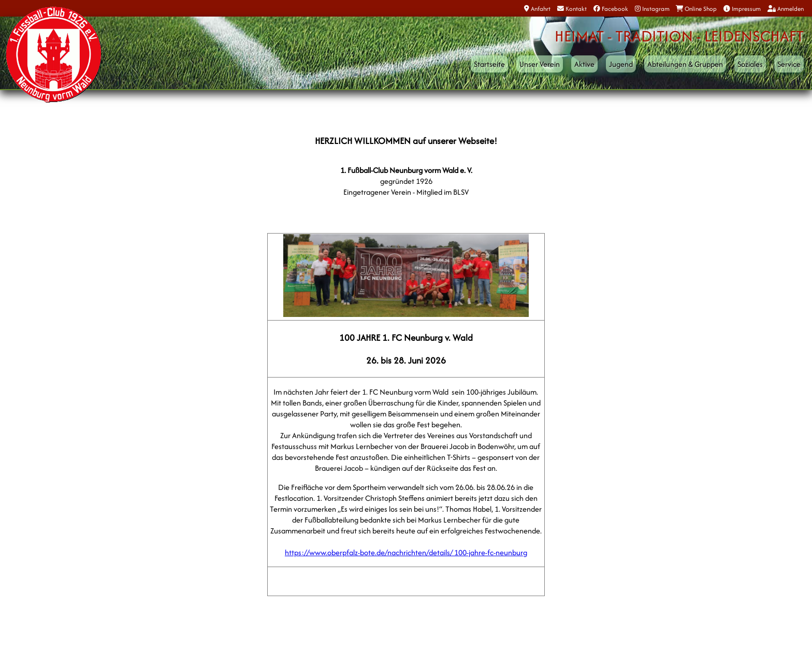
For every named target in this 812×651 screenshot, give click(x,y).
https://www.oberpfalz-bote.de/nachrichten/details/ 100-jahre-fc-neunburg (406, 552)
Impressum (742, 9)
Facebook (611, 9)
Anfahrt (537, 9)
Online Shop (696, 9)
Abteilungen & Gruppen (685, 64)
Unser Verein (540, 64)
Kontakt (572, 9)
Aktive (584, 64)
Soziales (750, 64)
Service (789, 64)
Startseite (489, 64)
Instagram (652, 9)
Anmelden (786, 9)
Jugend (621, 64)
